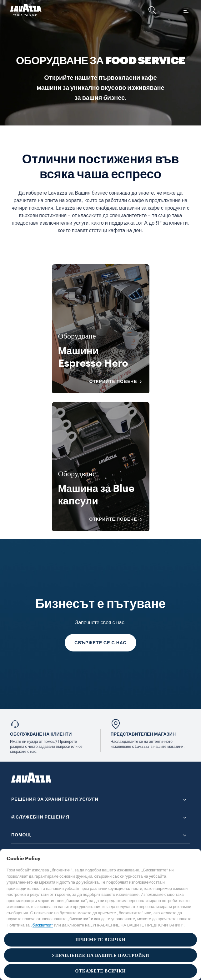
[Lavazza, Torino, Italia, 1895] (26, 10)
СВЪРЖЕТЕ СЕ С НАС (100, 643)
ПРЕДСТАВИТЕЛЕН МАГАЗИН (143, 734)
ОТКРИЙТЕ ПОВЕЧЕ (118, 382)
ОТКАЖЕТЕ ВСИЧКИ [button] (101, 971)
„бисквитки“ (42, 925)
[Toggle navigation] (186, 10)
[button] (152, 10)
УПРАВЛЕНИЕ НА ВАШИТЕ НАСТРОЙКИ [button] (100, 955)
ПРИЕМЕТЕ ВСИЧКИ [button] (100, 940)
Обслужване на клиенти (41, 734)
